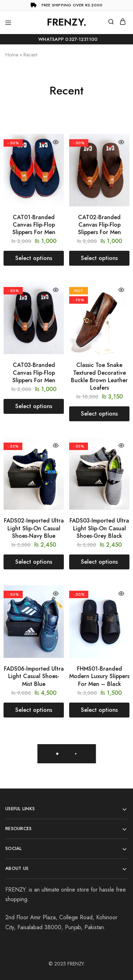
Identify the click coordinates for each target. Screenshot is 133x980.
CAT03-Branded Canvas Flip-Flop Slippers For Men (34, 373)
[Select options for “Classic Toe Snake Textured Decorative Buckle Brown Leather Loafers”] (99, 414)
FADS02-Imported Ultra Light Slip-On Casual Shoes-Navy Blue (34, 528)
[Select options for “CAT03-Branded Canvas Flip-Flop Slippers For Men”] (34, 406)
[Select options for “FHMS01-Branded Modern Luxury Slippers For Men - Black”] (99, 710)
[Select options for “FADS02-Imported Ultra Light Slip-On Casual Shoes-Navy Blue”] (34, 562)
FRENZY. (76, 964)
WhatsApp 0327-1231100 (67, 39)
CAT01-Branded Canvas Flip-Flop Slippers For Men (34, 225)
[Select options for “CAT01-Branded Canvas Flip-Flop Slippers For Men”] (34, 258)
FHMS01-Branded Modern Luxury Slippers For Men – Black (99, 676)
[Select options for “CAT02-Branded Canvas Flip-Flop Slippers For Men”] (99, 258)
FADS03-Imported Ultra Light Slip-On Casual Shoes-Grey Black (99, 528)
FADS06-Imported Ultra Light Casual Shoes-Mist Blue (34, 676)
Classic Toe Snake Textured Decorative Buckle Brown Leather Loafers (99, 376)
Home (12, 55)
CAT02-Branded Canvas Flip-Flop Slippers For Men (99, 225)
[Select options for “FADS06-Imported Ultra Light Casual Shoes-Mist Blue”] (34, 710)
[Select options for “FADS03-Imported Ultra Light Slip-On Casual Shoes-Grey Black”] (99, 562)
